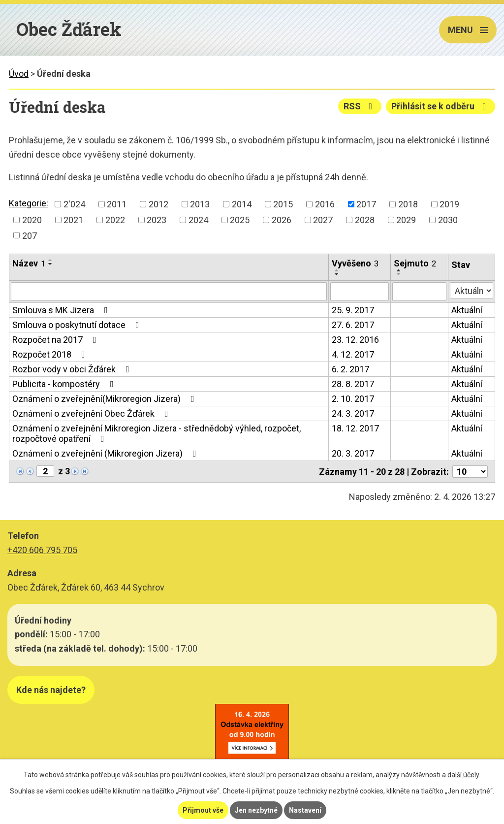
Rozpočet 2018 (51, 354)
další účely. (464, 775)
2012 (158, 204)
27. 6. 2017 (353, 325)
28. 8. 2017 (353, 384)
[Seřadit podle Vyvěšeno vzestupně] (337, 270)
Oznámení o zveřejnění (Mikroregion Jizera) (106, 453)
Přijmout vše (203, 810)
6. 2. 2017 (350, 369)
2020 (32, 220)
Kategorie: (29, 203)
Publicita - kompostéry (65, 384)
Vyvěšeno (355, 263)
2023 (157, 220)
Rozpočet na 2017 (56, 340)
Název (29, 263)
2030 (448, 220)
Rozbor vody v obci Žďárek (73, 369)
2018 (408, 204)
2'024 (74, 204)
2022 (115, 220)
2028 (365, 220)
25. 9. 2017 (353, 310)
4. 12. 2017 (353, 354)
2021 (73, 220)
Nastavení (305, 810)
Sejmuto (415, 263)
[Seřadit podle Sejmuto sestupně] (399, 274)
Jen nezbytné (256, 810)
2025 (240, 220)
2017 (366, 204)
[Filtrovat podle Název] (169, 292)
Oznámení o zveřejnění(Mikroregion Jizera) (105, 399)
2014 (242, 204)
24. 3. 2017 (353, 413)
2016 (325, 204)
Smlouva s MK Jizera (62, 310)
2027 (323, 220)
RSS (360, 106)
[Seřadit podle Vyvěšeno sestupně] (337, 274)
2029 (406, 220)
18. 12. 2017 (355, 428)
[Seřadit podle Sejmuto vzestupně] (399, 270)
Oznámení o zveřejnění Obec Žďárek (92, 413)
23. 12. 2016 (355, 340)
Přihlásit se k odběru (441, 106)
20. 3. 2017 (353, 453)
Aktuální (467, 310)
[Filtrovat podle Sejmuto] (419, 292)
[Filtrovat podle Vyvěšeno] (360, 292)
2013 (200, 204)
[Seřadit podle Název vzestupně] (51, 260)
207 (30, 235)
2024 (198, 220)
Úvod (19, 74)
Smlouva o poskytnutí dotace (78, 325)
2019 (449, 204)
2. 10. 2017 (353, 399)
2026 (282, 220)
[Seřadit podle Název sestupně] (51, 264)
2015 (283, 204)
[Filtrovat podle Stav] (472, 291)
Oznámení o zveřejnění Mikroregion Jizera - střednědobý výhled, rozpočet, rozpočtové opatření (157, 433)
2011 (117, 204)
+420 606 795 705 (42, 550)
